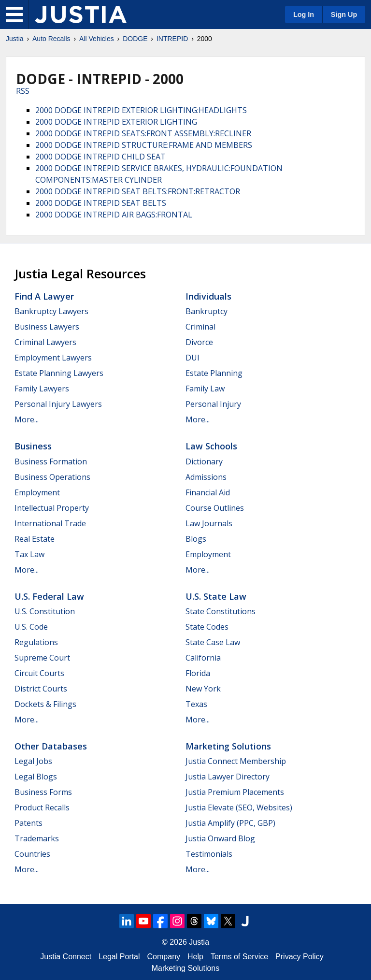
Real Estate (35, 539)
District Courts (41, 689)
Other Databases (51, 746)
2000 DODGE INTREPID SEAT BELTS (101, 203)
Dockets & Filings (45, 704)
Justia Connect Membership (236, 761)
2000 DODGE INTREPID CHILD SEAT (100, 157)
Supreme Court (42, 658)
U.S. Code (31, 627)
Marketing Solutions (228, 746)
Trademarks (37, 838)
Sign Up (344, 14)
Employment (37, 492)
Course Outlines (215, 508)
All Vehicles (97, 39)
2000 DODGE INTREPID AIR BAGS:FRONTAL (114, 215)
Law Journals (209, 523)
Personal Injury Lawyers (58, 404)
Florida (198, 673)
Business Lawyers (47, 327)
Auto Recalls (51, 39)
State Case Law (213, 642)
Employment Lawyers (53, 358)
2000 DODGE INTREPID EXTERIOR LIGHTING (116, 122)
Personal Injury (213, 404)
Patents (29, 823)
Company (164, 957)
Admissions (206, 477)
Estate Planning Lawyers (59, 373)
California (203, 658)
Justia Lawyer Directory (228, 777)
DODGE (135, 39)
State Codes (207, 627)
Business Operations (52, 477)
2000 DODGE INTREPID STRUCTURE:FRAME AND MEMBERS (144, 145)
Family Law (205, 389)
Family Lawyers (42, 389)
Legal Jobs (33, 761)
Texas (196, 704)
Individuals (208, 296)
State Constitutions (221, 611)
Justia (15, 39)
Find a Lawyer (44, 296)
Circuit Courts (39, 673)
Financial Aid (208, 492)
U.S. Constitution (45, 611)
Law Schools (211, 446)
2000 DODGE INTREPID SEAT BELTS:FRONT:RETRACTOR (138, 191)
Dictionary (204, 461)
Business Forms (43, 792)
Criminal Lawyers (45, 342)
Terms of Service (239, 957)
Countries (32, 854)
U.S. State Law (216, 596)
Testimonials (209, 854)
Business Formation (51, 461)
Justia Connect (66, 957)
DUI (193, 358)
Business (33, 446)
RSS (23, 91)
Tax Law (29, 554)
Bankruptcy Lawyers (51, 311)
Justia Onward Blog (220, 838)
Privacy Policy (300, 957)
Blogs (196, 539)
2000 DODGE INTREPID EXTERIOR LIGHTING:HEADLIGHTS (141, 110)
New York (203, 689)
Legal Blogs (36, 777)
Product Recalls (42, 807)
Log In (304, 14)
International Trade (50, 523)
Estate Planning (214, 373)
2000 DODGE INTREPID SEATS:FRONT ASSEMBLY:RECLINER (143, 133)
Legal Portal (119, 957)
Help (195, 957)
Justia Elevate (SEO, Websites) (239, 807)
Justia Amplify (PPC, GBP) (230, 823)
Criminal (200, 327)
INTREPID (172, 39)
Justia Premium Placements (235, 792)
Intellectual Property (52, 508)
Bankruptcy (207, 311)
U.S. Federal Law (49, 596)
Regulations (36, 642)
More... (27, 419)
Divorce (199, 342)
